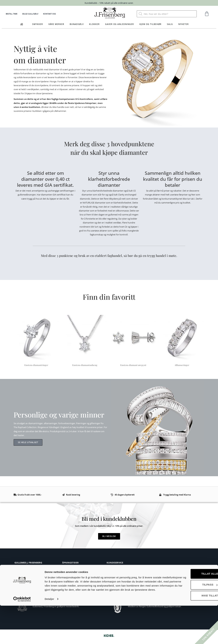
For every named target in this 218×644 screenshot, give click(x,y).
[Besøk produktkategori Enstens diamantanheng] (85, 341)
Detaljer (49, 637)
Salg (170, 24)
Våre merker (56, 24)
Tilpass (190, 619)
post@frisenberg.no (31, 579)
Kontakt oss (49, 14)
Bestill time (12, 14)
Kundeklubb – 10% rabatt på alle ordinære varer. (109, 3)
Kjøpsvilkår (112, 568)
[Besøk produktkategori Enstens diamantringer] (36, 341)
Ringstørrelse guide (116, 578)
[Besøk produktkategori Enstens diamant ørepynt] (133, 341)
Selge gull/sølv (30, 14)
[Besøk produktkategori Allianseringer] (182, 341)
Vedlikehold (112, 583)
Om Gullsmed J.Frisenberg (27, 585)
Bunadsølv (77, 24)
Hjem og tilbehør (150, 24)
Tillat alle (190, 608)
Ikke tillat (190, 630)
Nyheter (184, 24)
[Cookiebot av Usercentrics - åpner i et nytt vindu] (22, 637)
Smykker (38, 24)
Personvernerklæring (117, 588)
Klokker (94, 24)
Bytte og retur (114, 573)
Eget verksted (21, 589)
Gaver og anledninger (119, 24)
